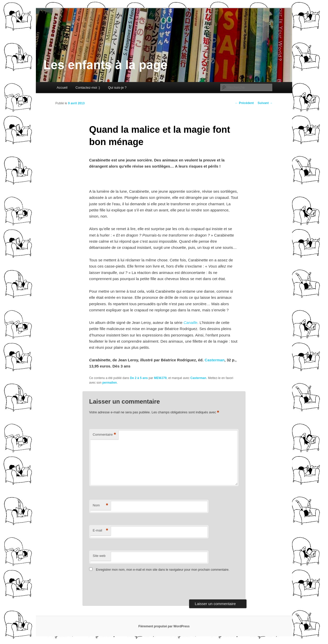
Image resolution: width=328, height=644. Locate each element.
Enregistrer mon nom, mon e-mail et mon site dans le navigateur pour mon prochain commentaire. (163, 570)
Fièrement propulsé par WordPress (164, 626)
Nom (100, 505)
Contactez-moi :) (88, 88)
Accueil (62, 88)
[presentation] (124, 587)
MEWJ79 (160, 378)
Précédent (244, 103)
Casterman (215, 360)
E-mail (100, 531)
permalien (110, 383)
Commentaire (104, 435)
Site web (99, 556)
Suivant (265, 103)
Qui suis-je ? (117, 88)
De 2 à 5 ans (139, 378)
